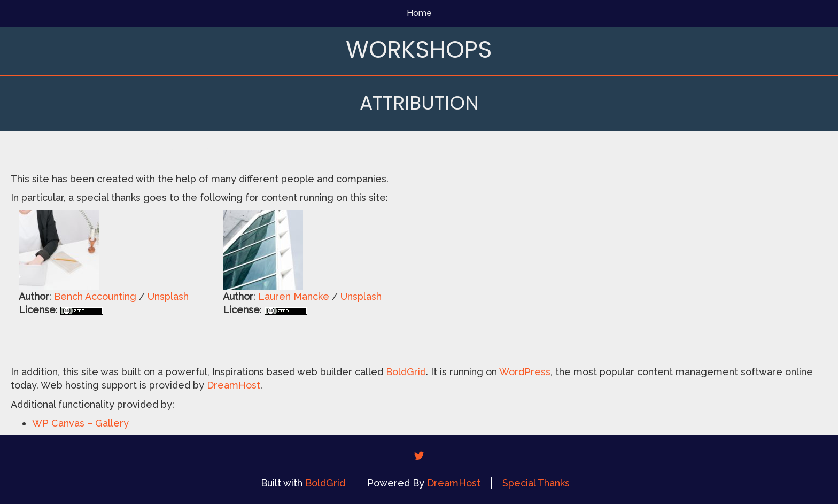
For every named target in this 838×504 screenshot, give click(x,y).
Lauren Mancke (294, 296)
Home (419, 13)
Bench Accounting (95, 296)
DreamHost (234, 385)
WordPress (525, 372)
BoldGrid (406, 372)
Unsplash (168, 296)
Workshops (419, 49)
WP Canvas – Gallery (80, 423)
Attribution (419, 103)
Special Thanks (536, 483)
